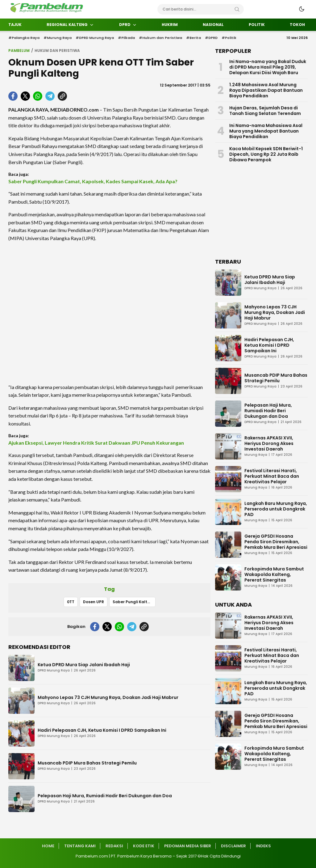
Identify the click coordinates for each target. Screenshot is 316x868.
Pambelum (19, 51)
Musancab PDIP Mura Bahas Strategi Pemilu (87, 763)
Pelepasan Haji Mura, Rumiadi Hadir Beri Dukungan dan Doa (105, 796)
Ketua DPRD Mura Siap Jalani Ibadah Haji (84, 665)
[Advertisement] (109, 313)
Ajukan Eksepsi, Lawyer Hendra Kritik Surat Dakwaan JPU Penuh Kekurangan (96, 443)
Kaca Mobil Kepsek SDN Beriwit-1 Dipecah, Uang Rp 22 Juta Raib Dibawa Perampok (266, 154)
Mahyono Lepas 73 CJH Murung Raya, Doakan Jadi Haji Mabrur (108, 697)
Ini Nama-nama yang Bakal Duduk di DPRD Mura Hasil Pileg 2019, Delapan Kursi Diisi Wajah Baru (268, 67)
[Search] (237, 9)
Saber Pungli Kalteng (134, 602)
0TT (71, 602)
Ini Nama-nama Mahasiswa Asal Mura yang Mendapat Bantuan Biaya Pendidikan (266, 131)
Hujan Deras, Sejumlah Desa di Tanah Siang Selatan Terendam (265, 111)
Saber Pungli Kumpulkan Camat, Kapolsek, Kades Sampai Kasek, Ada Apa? (93, 181)
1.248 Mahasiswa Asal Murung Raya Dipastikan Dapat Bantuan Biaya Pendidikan (266, 90)
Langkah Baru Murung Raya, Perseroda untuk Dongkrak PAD (276, 509)
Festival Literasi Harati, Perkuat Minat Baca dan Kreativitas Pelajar (272, 476)
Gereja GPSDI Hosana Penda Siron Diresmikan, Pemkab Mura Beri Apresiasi (276, 542)
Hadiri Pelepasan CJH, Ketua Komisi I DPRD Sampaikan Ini (102, 730)
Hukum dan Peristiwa (57, 51)
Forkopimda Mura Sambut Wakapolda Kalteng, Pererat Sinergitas (274, 574)
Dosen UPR (94, 602)
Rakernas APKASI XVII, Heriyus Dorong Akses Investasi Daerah (269, 443)
